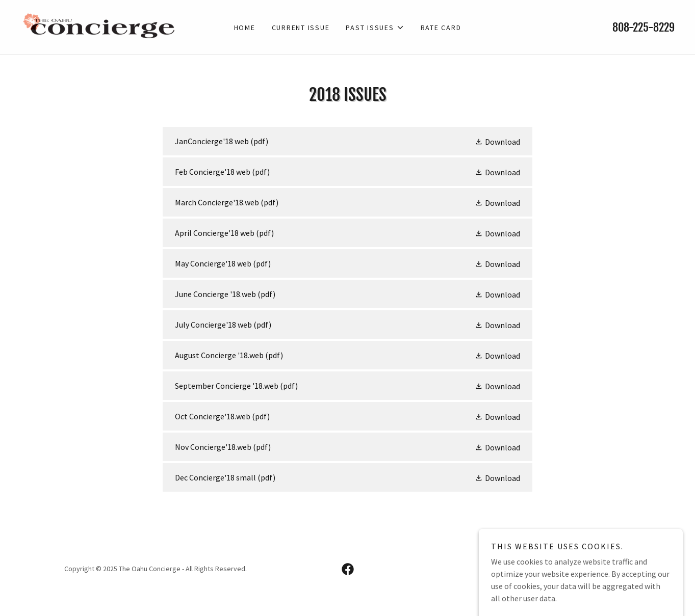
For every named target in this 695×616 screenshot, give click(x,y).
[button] (375, 28)
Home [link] (245, 28)
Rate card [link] (441, 28)
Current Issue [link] (301, 28)
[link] (102, 26)
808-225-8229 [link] (643, 27)
